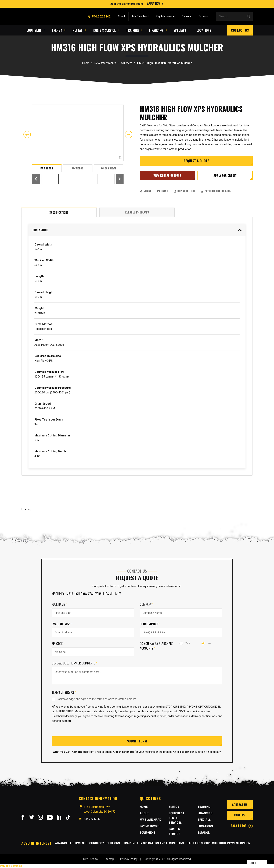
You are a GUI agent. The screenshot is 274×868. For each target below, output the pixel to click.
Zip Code (58, 643)
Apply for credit (225, 176)
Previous (27, 134)
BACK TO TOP (242, 826)
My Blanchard (140, 16)
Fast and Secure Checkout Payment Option (219, 843)
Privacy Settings (11, 866)
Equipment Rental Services (176, 818)
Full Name (59, 604)
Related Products (137, 212)
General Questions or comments (75, 663)
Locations (205, 826)
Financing (205, 813)
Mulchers (127, 63)
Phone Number (150, 624)
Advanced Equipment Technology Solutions (87, 843)
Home (86, 63)
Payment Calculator (216, 191)
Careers (187, 16)
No (206, 643)
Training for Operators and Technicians (154, 843)
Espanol (203, 16)
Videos (78, 168)
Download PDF (184, 191)
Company (147, 604)
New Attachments (105, 63)
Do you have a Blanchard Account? (157, 646)
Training (204, 807)
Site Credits (90, 859)
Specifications (59, 212)
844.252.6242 (99, 16)
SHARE (146, 191)
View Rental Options (167, 175)
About (121, 16)
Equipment (148, 833)
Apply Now (154, 3)
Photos (47, 168)
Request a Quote (196, 161)
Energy (174, 807)
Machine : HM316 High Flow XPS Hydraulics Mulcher (87, 594)
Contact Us (240, 30)
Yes (185, 643)
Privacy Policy (129, 859)
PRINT (163, 191)
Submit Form (137, 741)
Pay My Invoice (165, 16)
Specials (204, 820)
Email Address (62, 624)
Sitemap (109, 859)
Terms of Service (64, 692)
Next (129, 134)
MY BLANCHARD (150, 820)
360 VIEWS (109, 168)
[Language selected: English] (257, 864)
